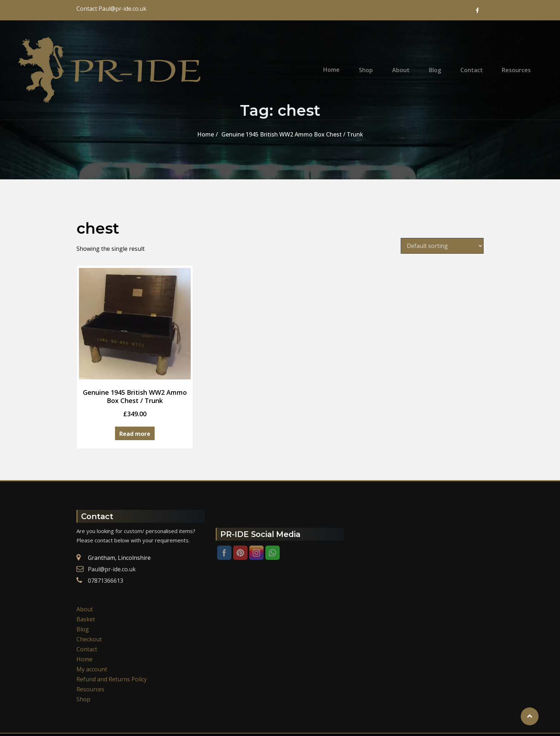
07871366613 (106, 552)
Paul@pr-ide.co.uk (112, 541)
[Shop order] (442, 246)
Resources (516, 64)
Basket (86, 591)
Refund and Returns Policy (112, 651)
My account (92, 641)
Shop (379, 64)
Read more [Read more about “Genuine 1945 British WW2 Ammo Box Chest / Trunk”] (121, 407)
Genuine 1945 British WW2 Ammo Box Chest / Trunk (292, 134)
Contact (474, 64)
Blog (441, 64)
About (411, 64)
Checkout (89, 611)
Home (348, 64)
